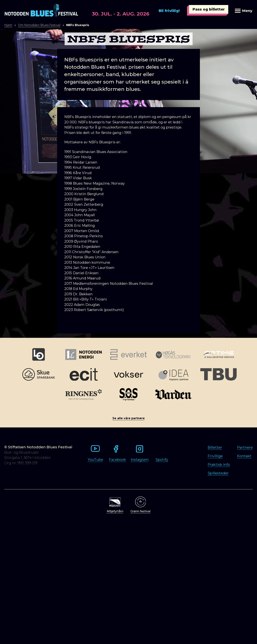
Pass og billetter (209, 9)
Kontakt (244, 456)
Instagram (140, 460)
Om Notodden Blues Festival (39, 25)
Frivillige (215, 456)
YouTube (95, 460)
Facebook (117, 460)
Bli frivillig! (169, 11)
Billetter (215, 447)
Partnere (245, 447)
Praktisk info (219, 465)
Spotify (162, 460)
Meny (244, 11)
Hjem (8, 25)
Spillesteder (218, 473)
